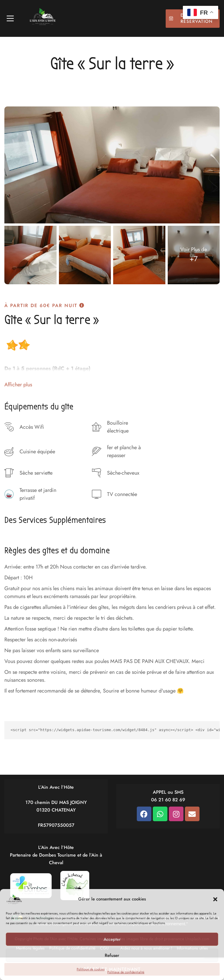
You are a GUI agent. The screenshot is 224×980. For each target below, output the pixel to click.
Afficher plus (18, 385)
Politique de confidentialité (126, 972)
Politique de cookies (91, 969)
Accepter (112, 939)
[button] (215, 899)
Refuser (112, 955)
